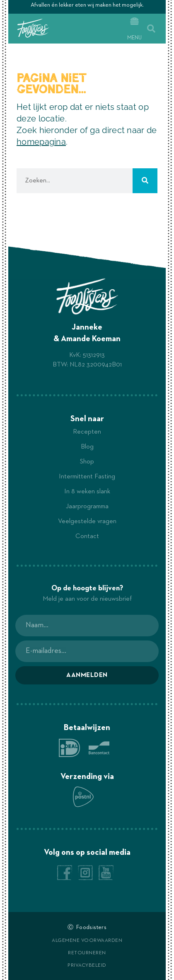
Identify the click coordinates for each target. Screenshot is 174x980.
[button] (151, 29)
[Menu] (134, 21)
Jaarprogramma (87, 507)
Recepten (87, 432)
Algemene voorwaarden (87, 941)
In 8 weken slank (87, 492)
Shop (87, 462)
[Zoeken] (145, 181)
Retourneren (87, 953)
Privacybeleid (87, 965)
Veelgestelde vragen (87, 522)
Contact (87, 536)
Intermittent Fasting (87, 477)
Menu (134, 38)
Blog (87, 447)
